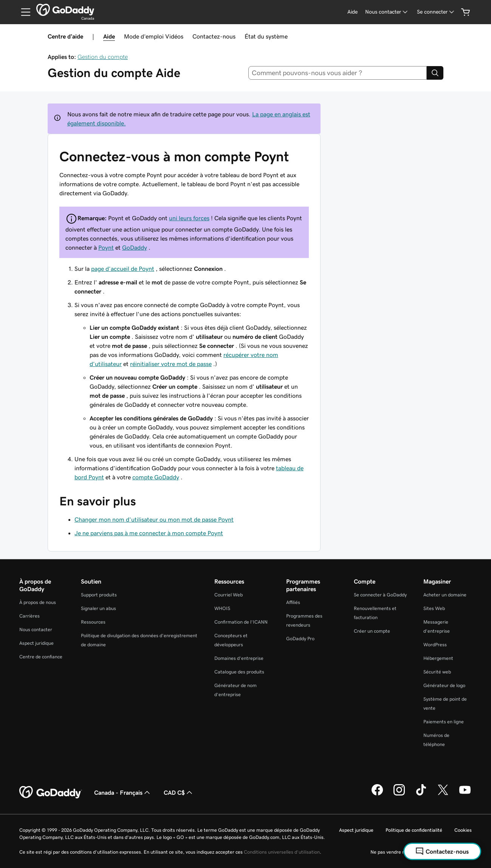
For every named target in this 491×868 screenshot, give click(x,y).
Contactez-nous (214, 36)
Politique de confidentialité (414, 830)
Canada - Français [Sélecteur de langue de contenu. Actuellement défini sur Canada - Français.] (123, 792)
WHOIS (222, 608)
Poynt (106, 247)
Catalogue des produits (239, 672)
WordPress (435, 645)
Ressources (93, 622)
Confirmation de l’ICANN (241, 622)
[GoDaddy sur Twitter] (443, 794)
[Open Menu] (23, 12)
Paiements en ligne (444, 722)
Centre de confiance (41, 657)
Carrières (29, 616)
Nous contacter (36, 629)
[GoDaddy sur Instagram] (399, 794)
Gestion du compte (103, 57)
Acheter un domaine (445, 595)
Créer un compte (372, 631)
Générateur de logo (444, 685)
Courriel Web (228, 595)
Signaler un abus (98, 608)
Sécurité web (437, 672)
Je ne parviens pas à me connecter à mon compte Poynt (149, 533)
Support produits (99, 595)
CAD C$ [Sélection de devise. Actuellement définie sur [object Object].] (179, 792)
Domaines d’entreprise (239, 658)
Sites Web (434, 608)
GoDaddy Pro (300, 639)
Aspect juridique (36, 643)
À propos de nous (38, 602)
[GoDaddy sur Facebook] (377, 794)
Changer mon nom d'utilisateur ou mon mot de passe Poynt (154, 519)
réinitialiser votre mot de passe (171, 364)
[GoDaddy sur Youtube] (465, 794)
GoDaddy (135, 247)
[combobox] (338, 73)
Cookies (463, 830)
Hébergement (438, 658)
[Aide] (352, 12)
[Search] (435, 73)
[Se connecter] (436, 12)
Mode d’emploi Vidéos (154, 36)
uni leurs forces (189, 218)
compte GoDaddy (156, 477)
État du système (266, 36)
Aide (109, 36)
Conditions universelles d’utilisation (282, 852)
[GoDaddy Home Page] (51, 792)
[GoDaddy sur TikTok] (421, 794)
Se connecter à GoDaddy (380, 595)
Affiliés (293, 602)
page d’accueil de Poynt (123, 269)
